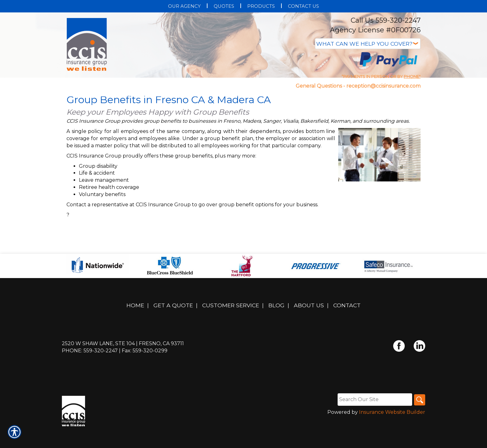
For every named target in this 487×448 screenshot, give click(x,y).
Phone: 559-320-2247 (90, 370)
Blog (276, 325)
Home (135, 325)
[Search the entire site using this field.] (374, 418)
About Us (309, 325)
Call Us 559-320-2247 (386, 20)
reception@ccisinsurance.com (383, 86)
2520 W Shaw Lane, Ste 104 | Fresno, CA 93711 (123, 363)
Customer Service (231, 325)
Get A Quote (173, 325)
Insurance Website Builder (392, 431)
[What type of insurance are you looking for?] (368, 44)
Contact (347, 325)
